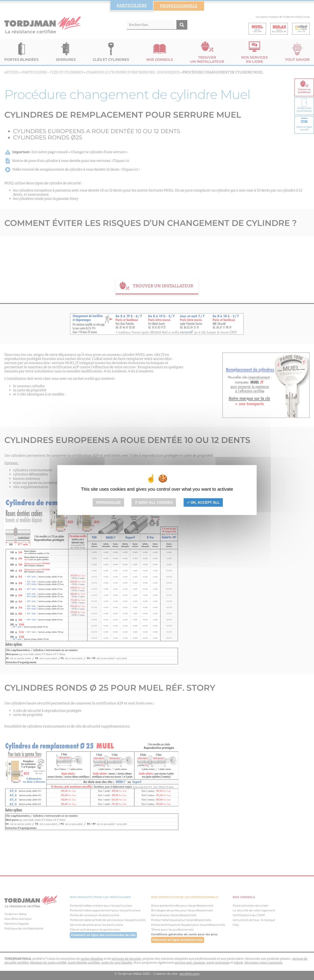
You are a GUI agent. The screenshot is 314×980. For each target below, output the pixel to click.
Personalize (108, 502)
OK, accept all (203, 502)
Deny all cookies (154, 502)
